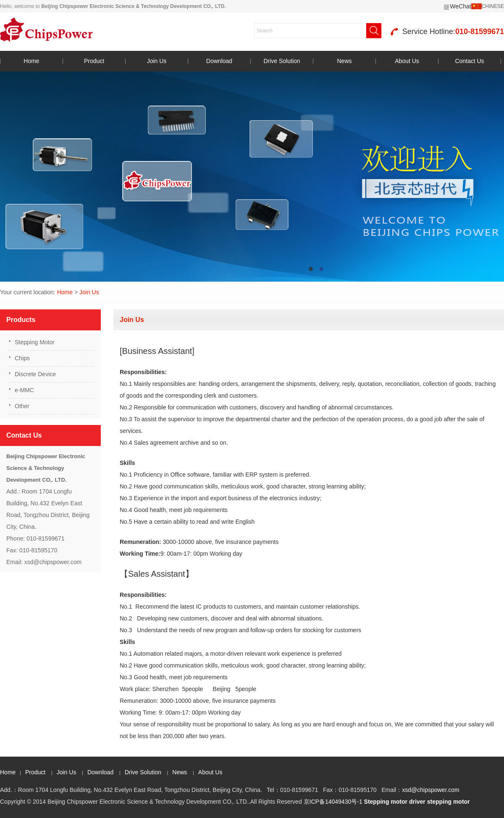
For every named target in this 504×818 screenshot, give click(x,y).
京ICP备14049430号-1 (333, 802)
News (344, 61)
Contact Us (469, 61)
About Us (407, 61)
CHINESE (493, 6)
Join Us (157, 61)
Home (31, 61)
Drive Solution (282, 61)
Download (219, 61)
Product (94, 61)
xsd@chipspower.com (430, 790)
